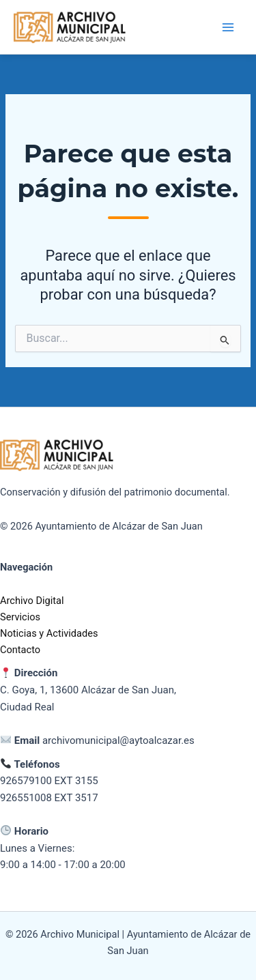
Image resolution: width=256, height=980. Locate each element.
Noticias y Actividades (49, 633)
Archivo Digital (32, 601)
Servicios (20, 617)
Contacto (20, 650)
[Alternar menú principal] (228, 27)
